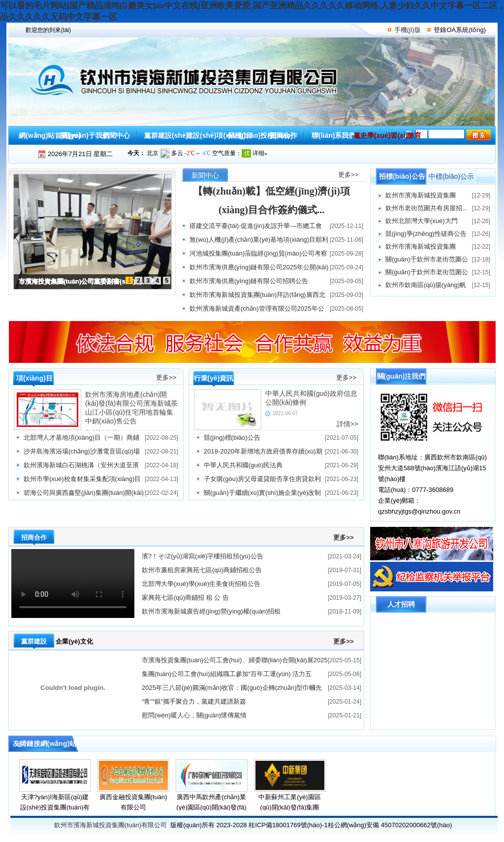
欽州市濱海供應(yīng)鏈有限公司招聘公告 (249, 281)
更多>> (348, 175)
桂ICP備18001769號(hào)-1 (288, 825)
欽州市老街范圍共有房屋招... (426, 208)
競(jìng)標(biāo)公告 (232, 437)
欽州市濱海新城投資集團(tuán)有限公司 (110, 825)
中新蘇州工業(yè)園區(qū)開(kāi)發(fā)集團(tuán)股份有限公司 (289, 807)
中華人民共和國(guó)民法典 (243, 465)
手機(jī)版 (408, 30)
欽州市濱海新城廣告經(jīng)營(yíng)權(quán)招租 (211, 611)
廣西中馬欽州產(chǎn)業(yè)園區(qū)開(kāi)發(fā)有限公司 (211, 807)
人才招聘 (401, 604)
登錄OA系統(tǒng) (460, 30)
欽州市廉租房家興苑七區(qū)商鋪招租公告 (202, 570)
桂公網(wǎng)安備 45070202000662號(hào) (390, 825)
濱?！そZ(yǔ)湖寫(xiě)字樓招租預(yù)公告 (203, 556)
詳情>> (347, 424)
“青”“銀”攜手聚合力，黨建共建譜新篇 (194, 701)
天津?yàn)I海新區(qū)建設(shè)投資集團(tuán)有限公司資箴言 (55, 807)
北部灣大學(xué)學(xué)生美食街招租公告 (201, 584)
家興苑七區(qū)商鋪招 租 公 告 (185, 598)
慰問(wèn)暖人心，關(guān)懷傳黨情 (194, 715)
